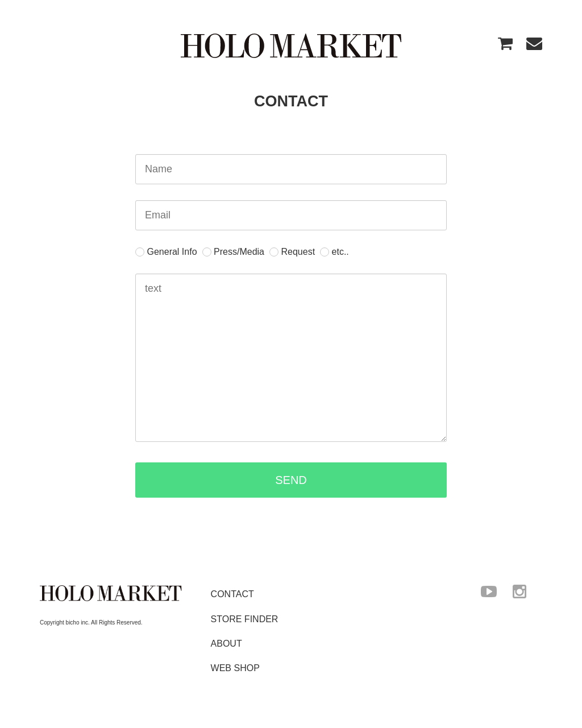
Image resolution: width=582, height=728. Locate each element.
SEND (359, 480)
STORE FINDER (245, 619)
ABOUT (226, 643)
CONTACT (232, 594)
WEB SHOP (235, 667)
